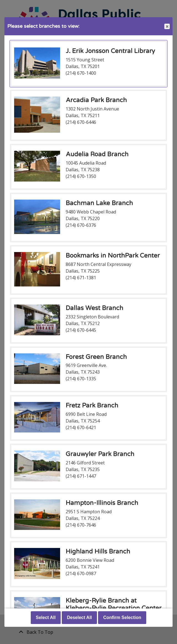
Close (167, 27)
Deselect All (79, 617)
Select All (46, 617)
